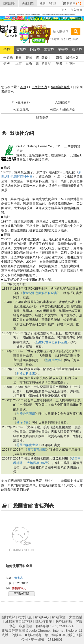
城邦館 (21, 50)
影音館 (77, 50)
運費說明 (9, 3)
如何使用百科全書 (19, 566)
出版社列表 (39, 87)
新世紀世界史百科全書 (52, 342)
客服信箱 (26, 626)
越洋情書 (23, 423)
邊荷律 (55, 39)
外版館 (35, 50)
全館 (7, 50)
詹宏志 (19, 578)
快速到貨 (28, 3)
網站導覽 (59, 617)
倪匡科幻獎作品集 (63, 110)
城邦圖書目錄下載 (19, 622)
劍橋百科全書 (26, 373)
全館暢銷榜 (8, 58)
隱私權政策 (44, 622)
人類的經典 (63, 102)
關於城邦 (8, 617)
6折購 (53, 3)
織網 (75, 39)
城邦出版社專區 (72, 58)
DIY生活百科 (21, 102)
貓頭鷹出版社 (60, 87)
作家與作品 (21, 110)
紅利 (43, 3)
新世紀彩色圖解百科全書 (40, 293)
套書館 (49, 50)
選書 (37, 58)
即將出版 (29, 58)
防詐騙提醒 (64, 622)
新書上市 (19, 58)
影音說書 (59, 58)
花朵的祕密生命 (27, 445)
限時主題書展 (46, 58)
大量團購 (76, 617)
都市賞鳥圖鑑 (37, 449)
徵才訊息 (25, 617)
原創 (64, 39)
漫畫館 (63, 50)
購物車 (74, 3)
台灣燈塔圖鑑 (26, 414)
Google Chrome (38, 630)
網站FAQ (42, 617)
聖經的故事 (53, 360)
